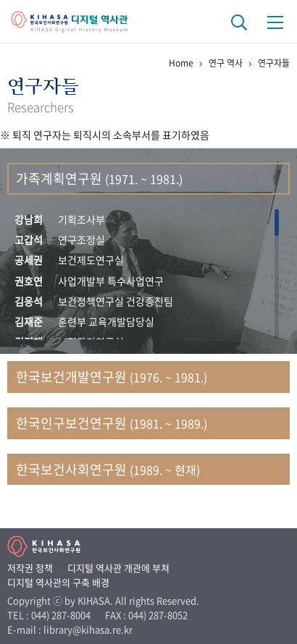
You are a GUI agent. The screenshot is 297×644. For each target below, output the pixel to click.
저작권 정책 (30, 568)
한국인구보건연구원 (112, 423)
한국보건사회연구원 (108, 469)
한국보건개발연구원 (112, 377)
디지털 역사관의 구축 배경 (58, 582)
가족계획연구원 (99, 178)
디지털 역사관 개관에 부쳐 (118, 568)
